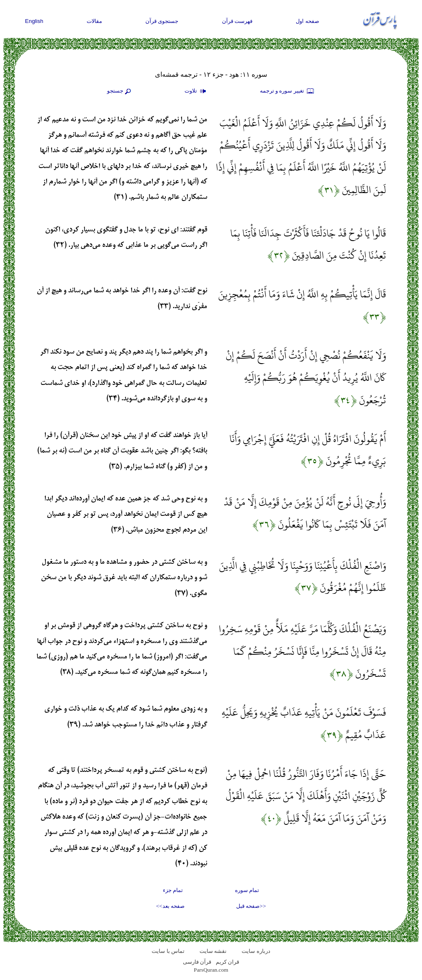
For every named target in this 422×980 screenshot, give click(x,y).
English (34, 21)
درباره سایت (256, 951)
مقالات (94, 21)
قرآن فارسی (197, 962)
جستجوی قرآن (162, 21)
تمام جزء (173, 890)
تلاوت (196, 91)
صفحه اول (307, 21)
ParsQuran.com (211, 970)
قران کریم (227, 962)
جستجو (120, 91)
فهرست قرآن (237, 21)
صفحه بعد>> (170, 906)
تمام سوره (247, 890)
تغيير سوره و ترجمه (287, 91)
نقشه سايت (213, 951)
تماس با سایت (168, 951)
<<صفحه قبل (251, 906)
